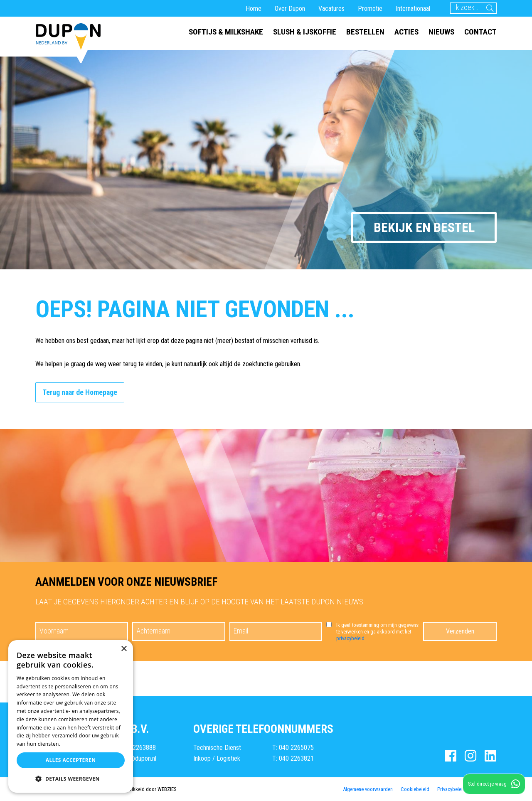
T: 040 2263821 (293, 758)
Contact (480, 32)
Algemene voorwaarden (368, 789)
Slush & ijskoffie (305, 32)
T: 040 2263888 (135, 748)
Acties (406, 32)
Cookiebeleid (415, 789)
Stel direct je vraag (494, 784)
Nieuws (441, 32)
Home (254, 9)
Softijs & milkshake (226, 32)
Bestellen (365, 32)
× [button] (124, 649)
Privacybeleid (451, 789)
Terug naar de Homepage (80, 392)
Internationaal (413, 9)
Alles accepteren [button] (71, 760)
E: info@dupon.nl (135, 758)
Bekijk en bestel (424, 227)
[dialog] (71, 716)
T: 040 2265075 (293, 748)
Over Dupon (290, 9)
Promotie (370, 9)
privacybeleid (350, 638)
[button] (71, 779)
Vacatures (331, 9)
